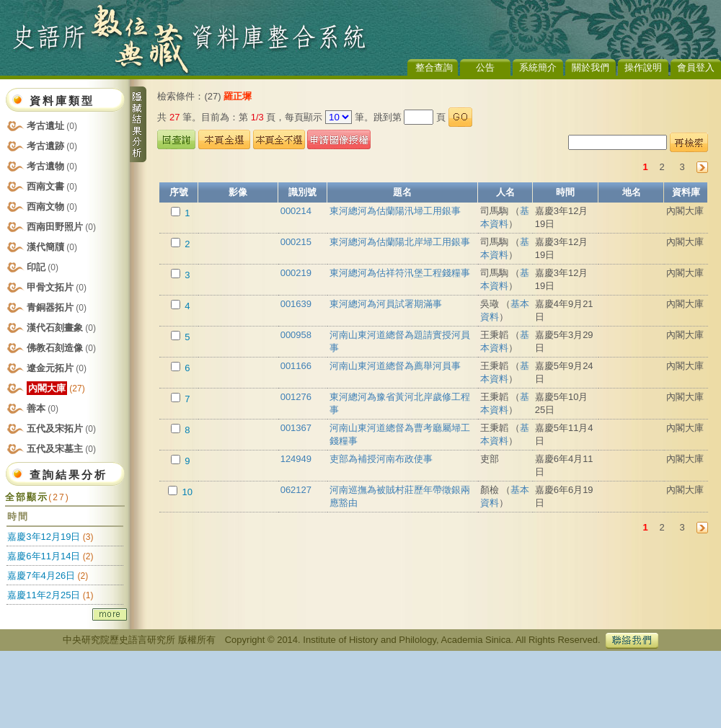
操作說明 (643, 67)
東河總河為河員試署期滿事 (386, 304)
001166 (296, 366)
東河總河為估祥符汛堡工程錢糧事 (400, 273)
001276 (296, 397)
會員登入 (696, 67)
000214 (296, 211)
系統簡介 (538, 67)
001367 (296, 428)
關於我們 (590, 67)
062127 (296, 490)
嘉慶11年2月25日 (44, 595)
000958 (296, 335)
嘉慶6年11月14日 (44, 556)
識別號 (302, 192)
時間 (565, 192)
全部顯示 (37, 497)
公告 (485, 67)
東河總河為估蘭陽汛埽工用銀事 (395, 211)
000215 (296, 242)
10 (186, 492)
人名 (505, 192)
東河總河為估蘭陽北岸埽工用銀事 (400, 242)
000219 (296, 273)
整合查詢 (434, 67)
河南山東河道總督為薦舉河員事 (395, 366)
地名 (632, 192)
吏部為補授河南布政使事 (381, 459)
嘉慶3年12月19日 (44, 537)
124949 (296, 459)
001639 (296, 304)
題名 (402, 192)
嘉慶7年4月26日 (41, 576)
